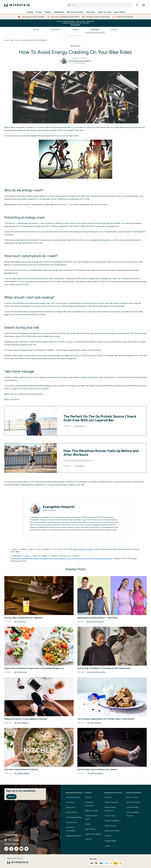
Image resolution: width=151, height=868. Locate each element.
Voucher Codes (132, 807)
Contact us (70, 802)
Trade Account (110, 826)
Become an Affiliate (112, 831)
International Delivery (74, 817)
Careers (108, 846)
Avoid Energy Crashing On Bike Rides (35, 40)
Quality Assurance (112, 802)
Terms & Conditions (112, 821)
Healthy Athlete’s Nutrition (83, 549)
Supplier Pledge (110, 841)
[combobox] (100, 5)
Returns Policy (71, 812)
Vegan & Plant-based (93, 834)
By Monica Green (95, 773)
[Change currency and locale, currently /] (30, 840)
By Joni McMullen (95, 622)
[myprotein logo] (17, 5)
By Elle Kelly (20, 622)
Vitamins (88, 839)
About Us (108, 797)
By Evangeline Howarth (80, 61)
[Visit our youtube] (21, 849)
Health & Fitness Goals (91, 817)
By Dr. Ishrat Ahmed (96, 672)
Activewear (91, 12)
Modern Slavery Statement (110, 809)
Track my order (71, 822)
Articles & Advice (92, 811)
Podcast (114, 30)
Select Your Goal (104, 12)
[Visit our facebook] (11, 849)
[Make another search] (75, 36)
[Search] (69, 5)
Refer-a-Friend (132, 797)
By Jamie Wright (22, 723)
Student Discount (133, 802)
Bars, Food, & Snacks (75, 12)
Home (6, 40)
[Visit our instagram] (6, 849)
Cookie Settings (11, 835)
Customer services (73, 797)
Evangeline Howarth (59, 507)
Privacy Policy (110, 816)
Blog (12, 40)
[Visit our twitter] (26, 849)
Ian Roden (80, 426)
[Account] (137, 5)
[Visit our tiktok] (16, 849)
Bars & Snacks (90, 829)
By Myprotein (20, 672)
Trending (29, 12)
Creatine (48, 12)
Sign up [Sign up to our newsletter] (11, 797)
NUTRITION (75, 46)
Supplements (59, 12)
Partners (108, 836)
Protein (39, 12)
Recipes (36, 30)
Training (76, 30)
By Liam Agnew (94, 723)
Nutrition (95, 30)
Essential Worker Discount (133, 814)
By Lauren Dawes (22, 773)
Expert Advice (119, 12)
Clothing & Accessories (90, 804)
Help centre (70, 807)
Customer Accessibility (71, 829)
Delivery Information (74, 836)
